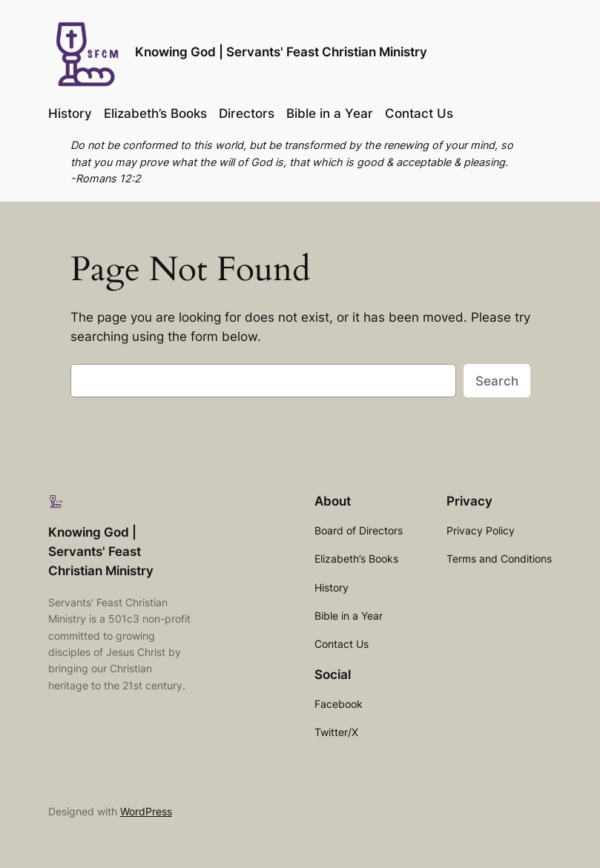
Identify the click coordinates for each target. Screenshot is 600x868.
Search (497, 381)
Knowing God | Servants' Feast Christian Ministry (281, 52)
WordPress (146, 811)
